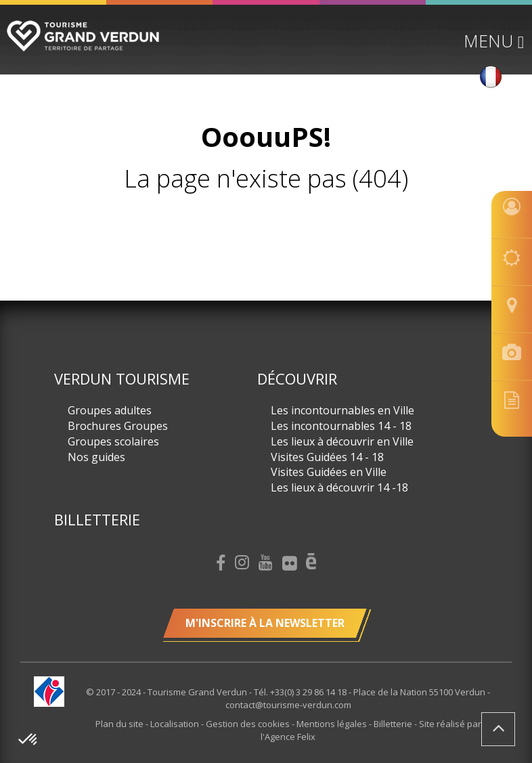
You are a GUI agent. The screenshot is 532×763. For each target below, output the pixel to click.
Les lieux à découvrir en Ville (342, 441)
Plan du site (120, 724)
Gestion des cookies (249, 724)
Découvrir (297, 378)
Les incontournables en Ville (342, 410)
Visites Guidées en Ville (329, 472)
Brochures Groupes (118, 426)
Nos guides (96, 457)
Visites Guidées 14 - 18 (327, 457)
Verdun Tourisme (122, 378)
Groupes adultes (110, 410)
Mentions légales (333, 724)
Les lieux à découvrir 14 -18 (339, 487)
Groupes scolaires (113, 441)
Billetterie (97, 519)
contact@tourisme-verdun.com (288, 705)
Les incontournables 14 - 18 (341, 426)
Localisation (176, 724)
